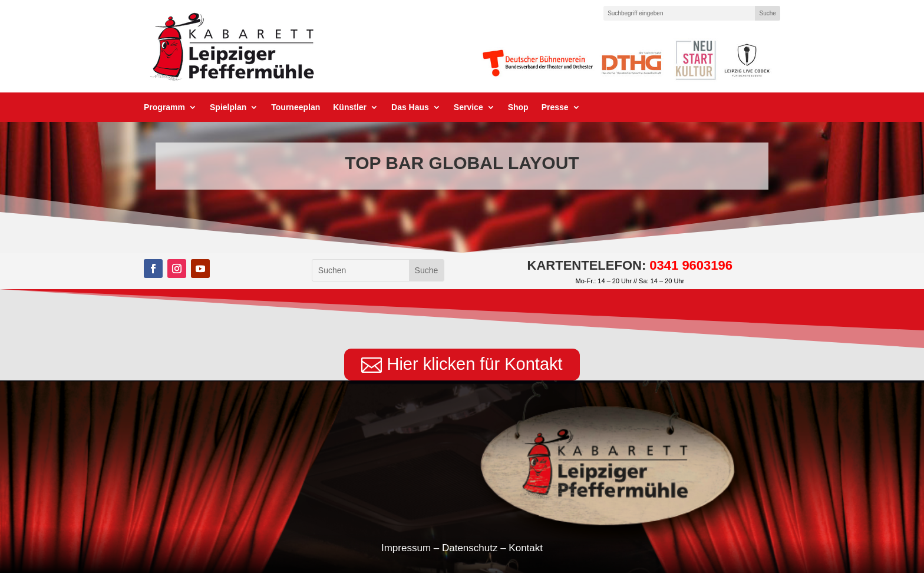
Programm (164, 107)
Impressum (406, 548)
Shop (518, 107)
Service (468, 107)
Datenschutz (470, 548)
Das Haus (410, 107)
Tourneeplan (296, 107)
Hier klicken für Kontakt (474, 364)
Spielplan (228, 107)
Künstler (350, 107)
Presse (555, 107)
